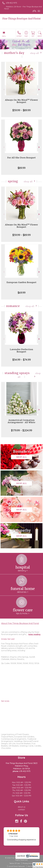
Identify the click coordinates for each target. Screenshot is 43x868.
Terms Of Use (15, 863)
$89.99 (22, 168)
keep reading (34, 634)
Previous (4, 90)
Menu (4, 36)
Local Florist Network (17, 866)
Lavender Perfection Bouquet (22, 351)
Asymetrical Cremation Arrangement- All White (21, 421)
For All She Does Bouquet (22, 158)
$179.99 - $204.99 (22, 430)
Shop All (35, 53)
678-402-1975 (12, 3)
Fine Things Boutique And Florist (22, 19)
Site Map (31, 866)
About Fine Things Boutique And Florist (20, 623)
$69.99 (22, 293)
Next (39, 90)
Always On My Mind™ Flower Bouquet (21, 101)
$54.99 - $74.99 (22, 360)
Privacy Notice (28, 863)
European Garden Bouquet (22, 282)
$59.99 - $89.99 (21, 110)
